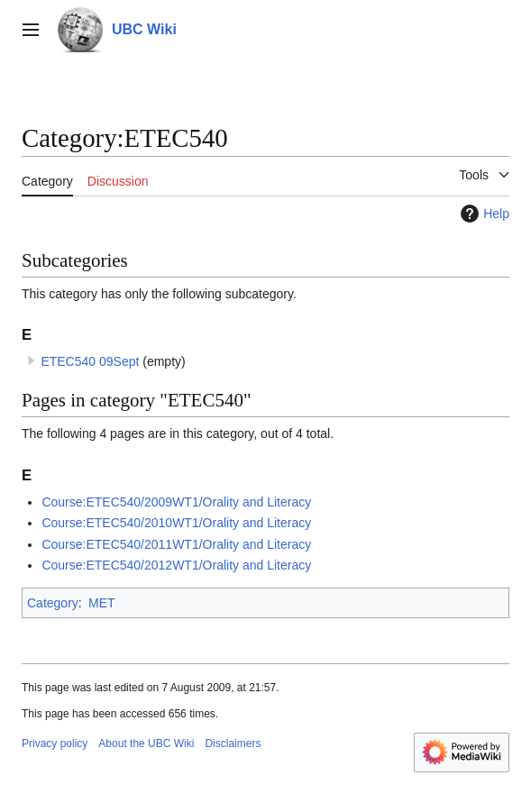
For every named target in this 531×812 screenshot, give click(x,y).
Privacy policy (55, 744)
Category (53, 603)
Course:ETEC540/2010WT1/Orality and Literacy (176, 523)
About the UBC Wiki (146, 744)
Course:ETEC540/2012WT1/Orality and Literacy (176, 565)
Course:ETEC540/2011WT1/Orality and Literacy (176, 544)
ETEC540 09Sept (90, 361)
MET (102, 603)
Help (483, 214)
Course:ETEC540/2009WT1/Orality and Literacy (176, 502)
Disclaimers (233, 744)
